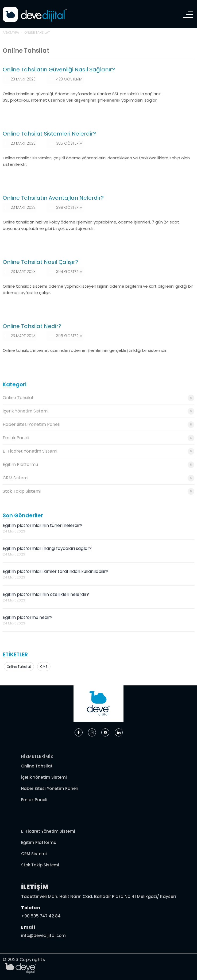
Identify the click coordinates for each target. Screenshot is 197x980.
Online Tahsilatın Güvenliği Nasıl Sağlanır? (59, 70)
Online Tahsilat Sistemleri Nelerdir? (49, 134)
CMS (44, 667)
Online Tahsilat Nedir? (32, 326)
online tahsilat (19, 667)
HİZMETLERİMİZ (37, 756)
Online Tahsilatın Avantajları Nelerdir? (53, 198)
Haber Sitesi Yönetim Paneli (98, 425)
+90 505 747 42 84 (41, 916)
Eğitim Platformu (98, 465)
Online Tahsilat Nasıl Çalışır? (40, 262)
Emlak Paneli (98, 438)
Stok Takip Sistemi (98, 491)
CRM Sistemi (98, 478)
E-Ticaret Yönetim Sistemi (98, 451)
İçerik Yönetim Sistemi (98, 411)
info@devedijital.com (43, 935)
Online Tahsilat (98, 398)
